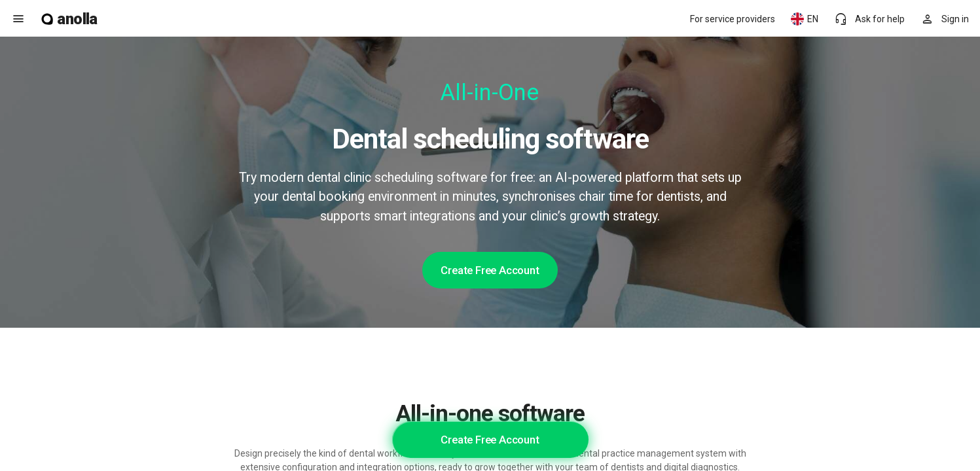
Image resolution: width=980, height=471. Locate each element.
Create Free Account (490, 270)
